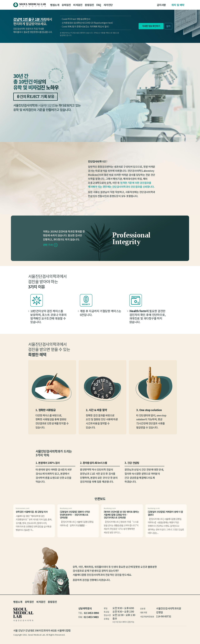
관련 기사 (50, 245)
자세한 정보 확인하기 (151, 26)
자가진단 (108, 5)
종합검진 (89, 5)
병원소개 (55, 5)
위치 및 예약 (178, 5)
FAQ (99, 5)
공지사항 (161, 5)
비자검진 (78, 5)
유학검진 (66, 5)
